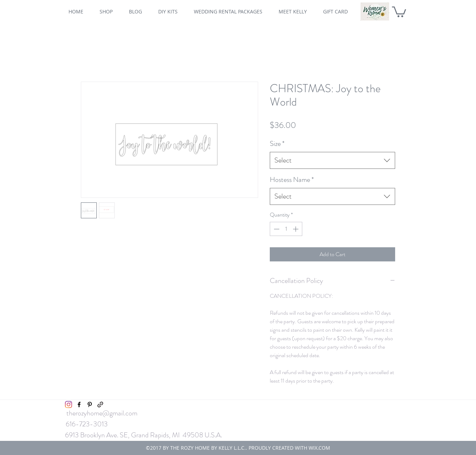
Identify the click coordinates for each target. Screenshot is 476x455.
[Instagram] (69, 404)
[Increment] (296, 229)
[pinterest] (90, 404)
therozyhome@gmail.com (102, 413)
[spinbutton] (286, 229)
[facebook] (79, 404)
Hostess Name (292, 180)
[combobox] (332, 160)
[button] (399, 11)
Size (277, 144)
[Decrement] (276, 229)
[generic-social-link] (100, 404)
